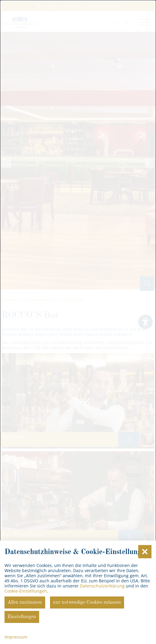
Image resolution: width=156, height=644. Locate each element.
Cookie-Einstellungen (26, 591)
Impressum (16, 637)
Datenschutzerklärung (102, 586)
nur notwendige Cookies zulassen (87, 602)
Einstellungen (22, 617)
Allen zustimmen (25, 602)
